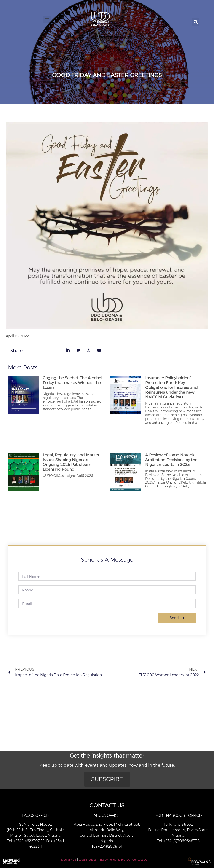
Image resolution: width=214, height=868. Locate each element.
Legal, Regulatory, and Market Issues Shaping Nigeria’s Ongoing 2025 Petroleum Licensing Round (71, 462)
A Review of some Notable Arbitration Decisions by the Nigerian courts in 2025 (171, 460)
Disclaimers (69, 860)
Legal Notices (87, 860)
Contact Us (140, 860)
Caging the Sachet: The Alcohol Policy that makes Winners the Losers (72, 383)
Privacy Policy (107, 860)
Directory (124, 860)
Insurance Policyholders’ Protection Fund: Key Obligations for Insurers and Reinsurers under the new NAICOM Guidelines (171, 387)
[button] (47, 20)
